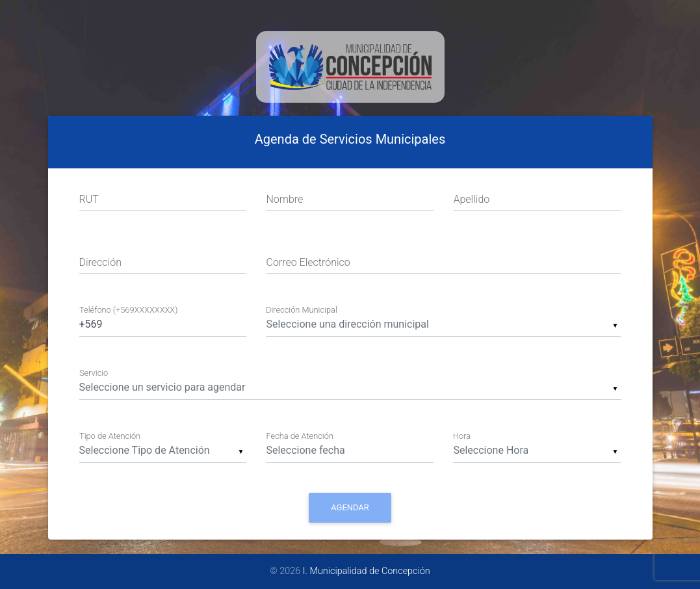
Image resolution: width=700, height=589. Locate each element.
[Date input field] (350, 450)
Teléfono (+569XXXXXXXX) (128, 310)
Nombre (284, 199)
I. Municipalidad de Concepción (367, 571)
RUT (89, 199)
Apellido (471, 199)
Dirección (100, 262)
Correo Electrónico (308, 262)
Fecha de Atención (299, 436)
